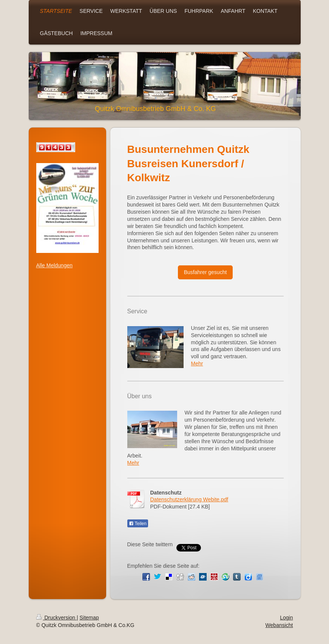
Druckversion (56, 618)
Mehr (197, 364)
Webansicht (279, 625)
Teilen (138, 524)
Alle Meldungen (55, 265)
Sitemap (89, 618)
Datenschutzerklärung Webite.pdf (189, 499)
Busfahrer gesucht (205, 272)
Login (286, 618)
